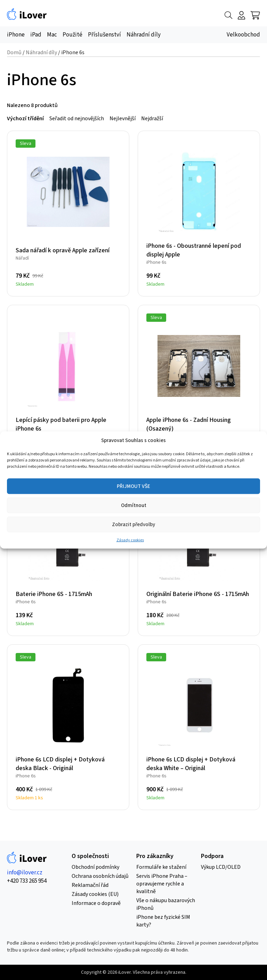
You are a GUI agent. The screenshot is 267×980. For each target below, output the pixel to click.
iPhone (16, 35)
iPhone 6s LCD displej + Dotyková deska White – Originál (191, 764)
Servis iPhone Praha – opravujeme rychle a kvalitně (162, 884)
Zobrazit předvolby (133, 524)
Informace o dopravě (96, 903)
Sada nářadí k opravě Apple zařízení (63, 250)
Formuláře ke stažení (161, 867)
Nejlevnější (123, 119)
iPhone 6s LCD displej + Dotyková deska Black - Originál (60, 764)
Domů (14, 52)
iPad (36, 35)
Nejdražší (152, 119)
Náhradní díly (144, 35)
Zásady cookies (130, 540)
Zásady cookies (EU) (95, 894)
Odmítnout (134, 505)
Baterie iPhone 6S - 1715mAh (54, 594)
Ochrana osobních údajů (100, 876)
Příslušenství (104, 35)
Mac (52, 35)
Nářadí (22, 258)
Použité (72, 35)
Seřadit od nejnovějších (77, 119)
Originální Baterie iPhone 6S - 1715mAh (198, 594)
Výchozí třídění (25, 119)
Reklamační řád (90, 885)
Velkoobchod (243, 35)
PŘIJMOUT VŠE (133, 486)
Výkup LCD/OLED (221, 867)
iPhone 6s (156, 262)
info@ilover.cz (25, 873)
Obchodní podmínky (95, 867)
